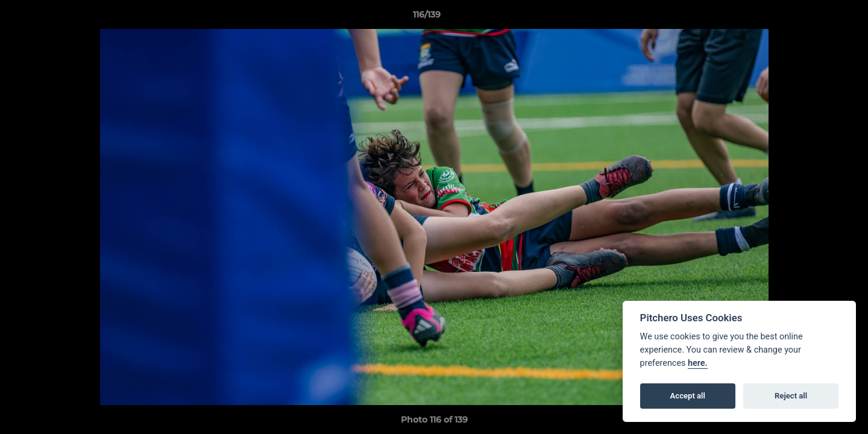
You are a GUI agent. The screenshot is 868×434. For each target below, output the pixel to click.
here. (698, 363)
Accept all (688, 396)
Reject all (791, 396)
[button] (817, 17)
